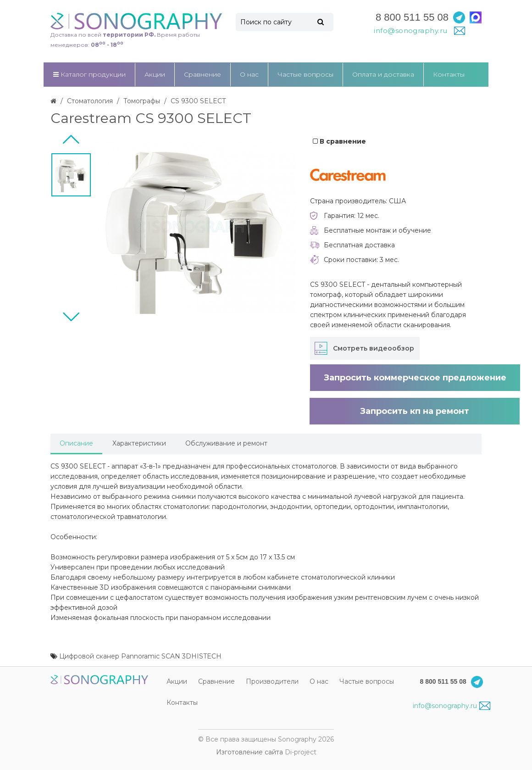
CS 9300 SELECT (198, 101)
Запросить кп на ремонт (415, 411)
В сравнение (339, 141)
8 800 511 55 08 (412, 17)
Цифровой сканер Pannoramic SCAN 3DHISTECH (140, 656)
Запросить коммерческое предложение (415, 378)
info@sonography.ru (451, 706)
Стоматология (90, 101)
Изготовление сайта (249, 752)
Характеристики (139, 443)
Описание (76, 443)
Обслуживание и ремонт (226, 443)
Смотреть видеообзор (374, 348)
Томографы (142, 101)
